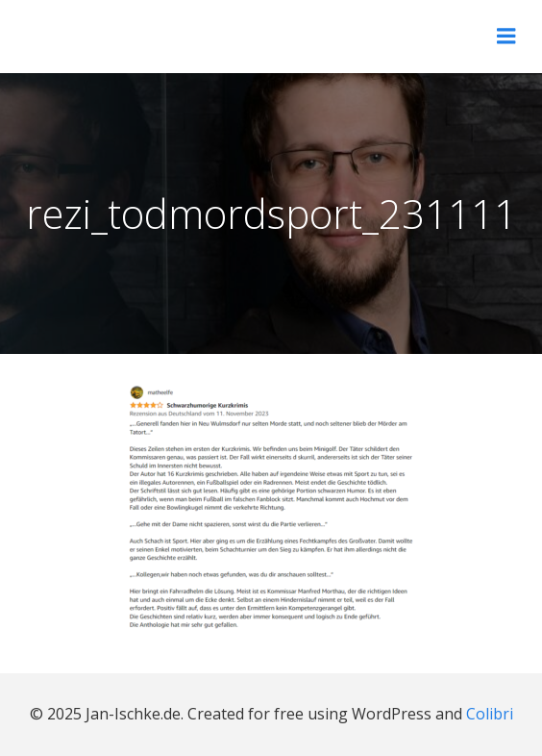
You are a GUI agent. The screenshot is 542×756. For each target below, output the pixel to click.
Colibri (490, 714)
